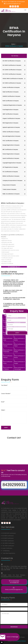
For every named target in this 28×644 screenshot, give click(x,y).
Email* (3, 402)
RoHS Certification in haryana (11, 101)
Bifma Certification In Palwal (19, 345)
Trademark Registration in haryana (12, 105)
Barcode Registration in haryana (11, 136)
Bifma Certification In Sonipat (19, 363)
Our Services (15, 56)
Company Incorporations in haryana (12, 181)
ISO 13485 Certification (8, 541)
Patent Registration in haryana (11, 154)
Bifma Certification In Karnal (8, 345)
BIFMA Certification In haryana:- (13, 244)
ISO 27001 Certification (8, 546)
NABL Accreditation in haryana (11, 194)
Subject (3, 410)
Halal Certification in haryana (11, 92)
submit (6, 428)
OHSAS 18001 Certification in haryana (13, 79)
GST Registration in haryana (10, 167)
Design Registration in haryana (11, 145)
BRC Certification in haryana (10, 150)
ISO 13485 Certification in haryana (12, 83)
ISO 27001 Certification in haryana (12, 74)
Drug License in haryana (9, 185)
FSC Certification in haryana (10, 172)
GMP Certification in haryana (10, 114)
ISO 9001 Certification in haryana (12, 61)
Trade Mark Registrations (9, 553)
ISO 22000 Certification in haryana (12, 70)
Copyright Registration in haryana (12, 163)
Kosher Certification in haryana (11, 87)
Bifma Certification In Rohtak (19, 357)
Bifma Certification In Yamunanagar (19, 368)
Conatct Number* (6, 394)
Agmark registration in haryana (11, 127)
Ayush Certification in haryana (11, 158)
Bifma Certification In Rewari (8, 357)
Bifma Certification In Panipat (19, 351)
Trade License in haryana (9, 189)
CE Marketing (6, 551)
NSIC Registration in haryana (10, 123)
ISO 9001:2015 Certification (9, 533)
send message (14, 627)
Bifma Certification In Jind (8, 339)
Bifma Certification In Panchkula (8, 351)
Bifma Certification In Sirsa (8, 363)
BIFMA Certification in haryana (11, 176)
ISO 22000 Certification (8, 543)
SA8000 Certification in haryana (11, 96)
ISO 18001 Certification (8, 538)
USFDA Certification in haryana (11, 132)
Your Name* (4, 385)
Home (13, 44)
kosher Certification (7, 548)
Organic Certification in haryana (11, 119)
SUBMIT (17, 333)
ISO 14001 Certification (8, 536)
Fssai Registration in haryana (10, 110)
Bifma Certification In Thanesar (8, 368)
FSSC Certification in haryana (11, 141)
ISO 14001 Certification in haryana (12, 65)
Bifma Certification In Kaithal (19, 339)
